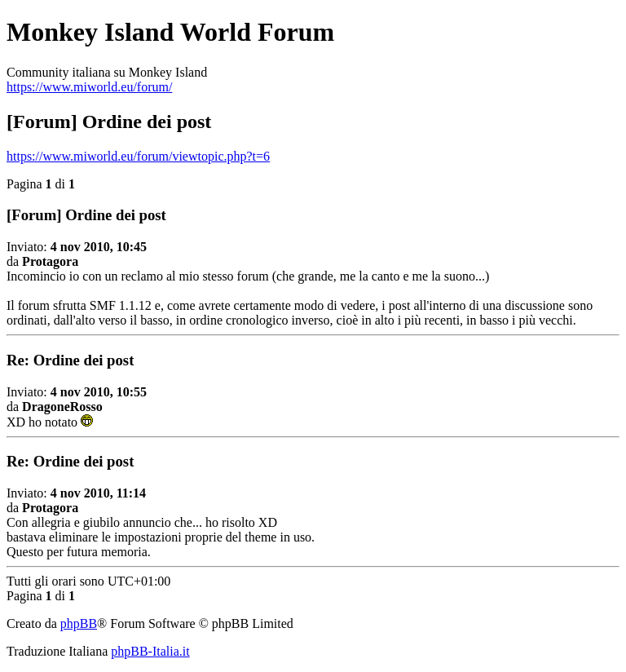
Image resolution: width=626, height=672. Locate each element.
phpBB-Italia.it (150, 651)
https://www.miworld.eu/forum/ (89, 87)
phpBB (79, 623)
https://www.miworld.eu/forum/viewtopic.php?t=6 (138, 156)
